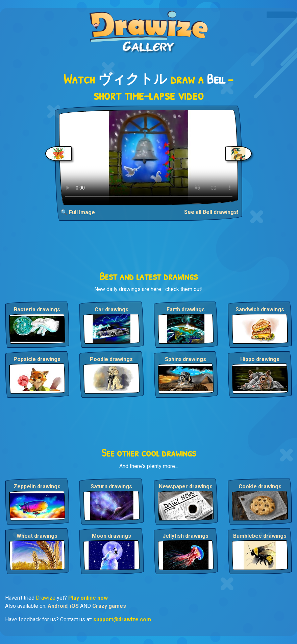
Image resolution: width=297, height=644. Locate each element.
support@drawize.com (122, 619)
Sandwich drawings (260, 309)
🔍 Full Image (78, 212)
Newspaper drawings (186, 486)
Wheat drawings (37, 536)
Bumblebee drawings (260, 536)
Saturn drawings (111, 486)
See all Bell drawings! (211, 212)
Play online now (88, 598)
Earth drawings (186, 309)
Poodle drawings (111, 359)
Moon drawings (112, 536)
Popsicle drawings (37, 359)
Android (58, 606)
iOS (74, 606)
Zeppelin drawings (37, 486)
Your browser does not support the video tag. (149, 157)
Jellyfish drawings (185, 536)
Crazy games (109, 606)
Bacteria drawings (37, 309)
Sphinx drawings (185, 359)
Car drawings (112, 309)
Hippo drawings (260, 359)
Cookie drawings (260, 486)
